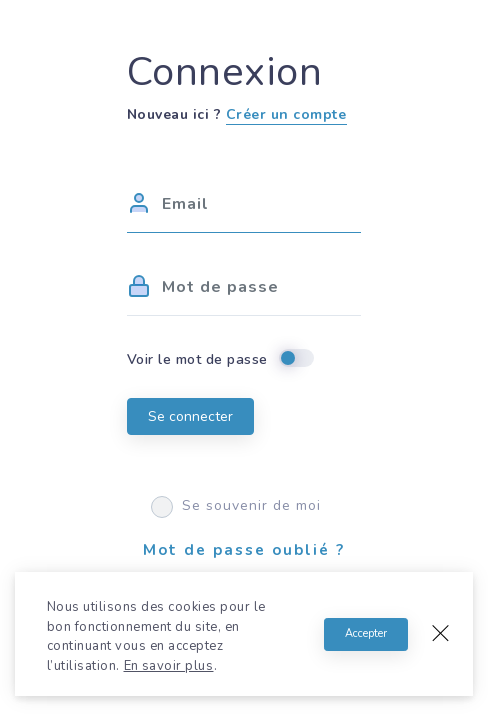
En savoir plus (169, 666)
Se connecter (190, 416)
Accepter (366, 633)
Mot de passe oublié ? (244, 550)
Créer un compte (286, 114)
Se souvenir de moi (236, 505)
